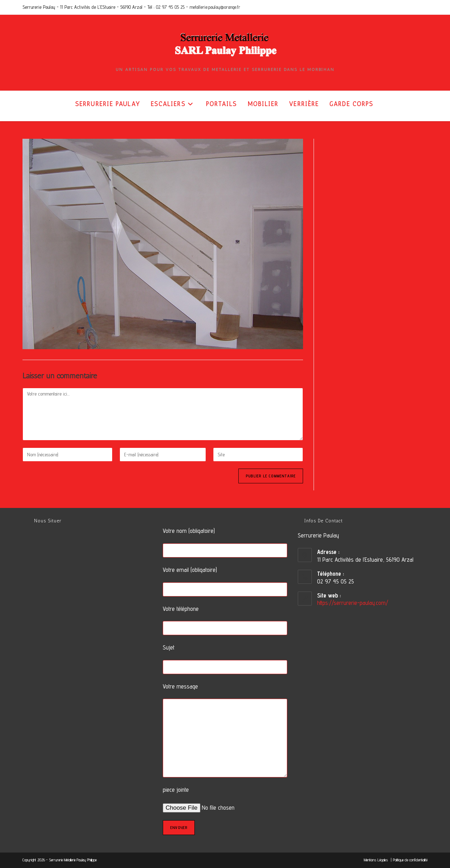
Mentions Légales (377, 860)
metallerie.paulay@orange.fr (215, 7)
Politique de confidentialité (410, 860)
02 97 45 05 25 (170, 7)
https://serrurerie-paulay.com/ (353, 603)
